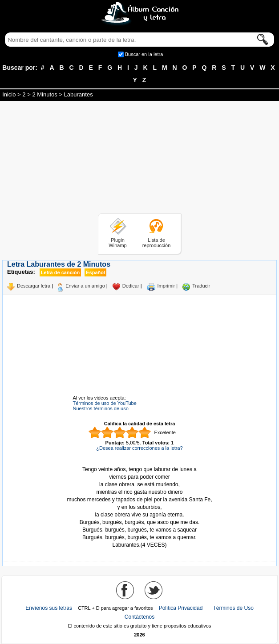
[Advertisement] (140, 159)
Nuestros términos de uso (101, 408)
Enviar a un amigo (85, 286)
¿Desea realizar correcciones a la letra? (139, 448)
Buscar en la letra (144, 54)
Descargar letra (34, 286)
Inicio (9, 94)
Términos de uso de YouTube (105, 403)
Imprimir (166, 286)
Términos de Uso (233, 608)
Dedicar (131, 286)
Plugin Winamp (117, 243)
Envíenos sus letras (49, 608)
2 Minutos (44, 94)
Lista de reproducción (157, 243)
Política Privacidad (181, 608)
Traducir (201, 286)
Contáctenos (139, 617)
